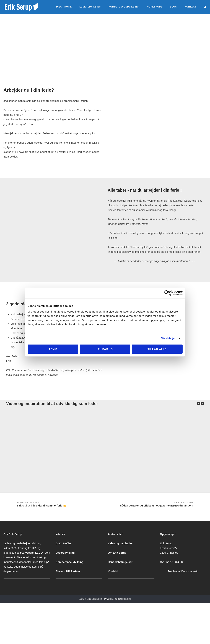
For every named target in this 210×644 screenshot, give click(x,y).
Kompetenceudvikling (69, 562)
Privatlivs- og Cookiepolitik (118, 599)
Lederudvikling (90, 7)
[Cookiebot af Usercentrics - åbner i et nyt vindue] (167, 293)
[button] (202, 403)
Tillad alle (157, 349)
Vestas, (30, 553)
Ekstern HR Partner (68, 571)
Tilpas (105, 349)
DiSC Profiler (63, 543)
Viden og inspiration (121, 543)
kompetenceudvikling (124, 7)
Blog (174, 7)
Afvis (53, 349)
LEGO (39, 553)
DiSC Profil (64, 7)
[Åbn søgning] (205, 7)
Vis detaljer (168, 338)
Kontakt (190, 7)
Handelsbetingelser (120, 562)
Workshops (155, 7)
